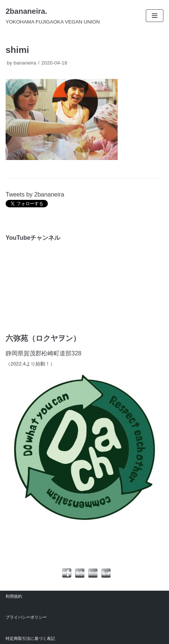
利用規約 (14, 596)
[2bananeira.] (53, 16)
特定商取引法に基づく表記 (30, 638)
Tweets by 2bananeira (35, 194)
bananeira (25, 63)
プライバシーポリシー (26, 617)
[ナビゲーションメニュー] (155, 16)
